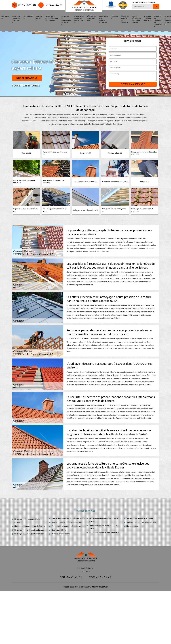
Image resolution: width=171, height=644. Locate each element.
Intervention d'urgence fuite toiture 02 (77, 19)
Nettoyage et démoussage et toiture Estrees (28, 521)
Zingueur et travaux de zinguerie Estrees (30, 526)
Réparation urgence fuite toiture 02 (122, 19)
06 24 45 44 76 (50, 5)
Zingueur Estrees (133, 526)
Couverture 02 (27, 17)
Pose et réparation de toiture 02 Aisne (133, 19)
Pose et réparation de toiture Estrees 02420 (68, 518)
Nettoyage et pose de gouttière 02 (144, 19)
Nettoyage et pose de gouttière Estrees (29, 530)
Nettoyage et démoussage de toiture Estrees (103, 527)
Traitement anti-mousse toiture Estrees (141, 522)
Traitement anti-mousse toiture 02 (101, 19)
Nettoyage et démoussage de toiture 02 (65, 20)
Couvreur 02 (5, 17)
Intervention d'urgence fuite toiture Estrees (105, 532)
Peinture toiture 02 (38, 18)
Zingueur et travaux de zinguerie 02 (154, 21)
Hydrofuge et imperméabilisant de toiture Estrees (105, 520)
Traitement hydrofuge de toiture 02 (16, 19)
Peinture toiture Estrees (61, 534)
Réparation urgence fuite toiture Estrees (67, 522)
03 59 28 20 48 (24, 5)
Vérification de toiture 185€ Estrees (140, 518)
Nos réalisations (27, 78)
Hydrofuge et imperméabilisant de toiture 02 (51, 18)
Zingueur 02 (111, 17)
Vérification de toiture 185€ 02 (89, 18)
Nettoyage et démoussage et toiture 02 (165, 20)
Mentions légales (100, 587)
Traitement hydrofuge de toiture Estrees (67, 526)
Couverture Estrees (59, 530)
